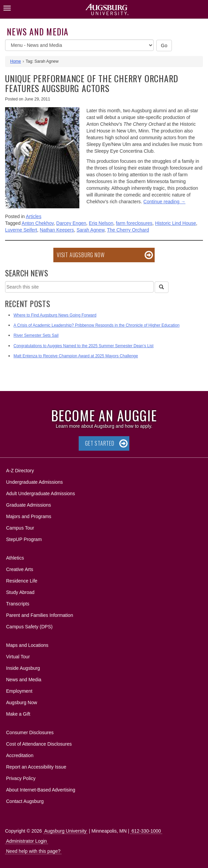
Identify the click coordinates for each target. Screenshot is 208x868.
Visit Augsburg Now (81, 255)
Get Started (100, 443)
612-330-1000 (146, 831)
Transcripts (18, 604)
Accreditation (20, 755)
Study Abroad (20, 592)
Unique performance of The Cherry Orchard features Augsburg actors (92, 83)
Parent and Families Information (40, 615)
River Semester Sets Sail (36, 335)
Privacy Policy (21, 778)
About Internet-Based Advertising (41, 790)
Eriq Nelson (101, 223)
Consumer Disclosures (30, 732)
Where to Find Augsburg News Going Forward (55, 315)
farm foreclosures (134, 223)
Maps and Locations (27, 645)
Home (16, 61)
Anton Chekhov (38, 223)
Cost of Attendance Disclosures (39, 744)
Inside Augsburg (23, 668)
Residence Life (22, 581)
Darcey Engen (71, 223)
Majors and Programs (29, 515)
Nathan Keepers (57, 230)
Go (164, 46)
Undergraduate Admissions (34, 482)
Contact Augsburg (25, 801)
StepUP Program (24, 539)
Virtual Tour (18, 657)
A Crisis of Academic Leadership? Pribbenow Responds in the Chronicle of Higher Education (97, 325)
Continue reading (165, 202)
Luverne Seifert (21, 230)
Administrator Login (27, 841)
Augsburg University (65, 831)
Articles (34, 216)
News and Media (38, 32)
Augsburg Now (22, 702)
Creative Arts (20, 569)
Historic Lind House (175, 223)
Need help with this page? (33, 851)
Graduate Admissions (29, 505)
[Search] (161, 287)
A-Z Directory (20, 471)
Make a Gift (18, 714)
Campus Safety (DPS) (29, 627)
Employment (19, 691)
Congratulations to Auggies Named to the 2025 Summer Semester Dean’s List (84, 346)
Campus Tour (20, 528)
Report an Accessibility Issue (36, 767)
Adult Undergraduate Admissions (41, 493)
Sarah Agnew (91, 230)
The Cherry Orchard (128, 230)
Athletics (15, 558)
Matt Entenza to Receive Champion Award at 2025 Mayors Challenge (76, 356)
